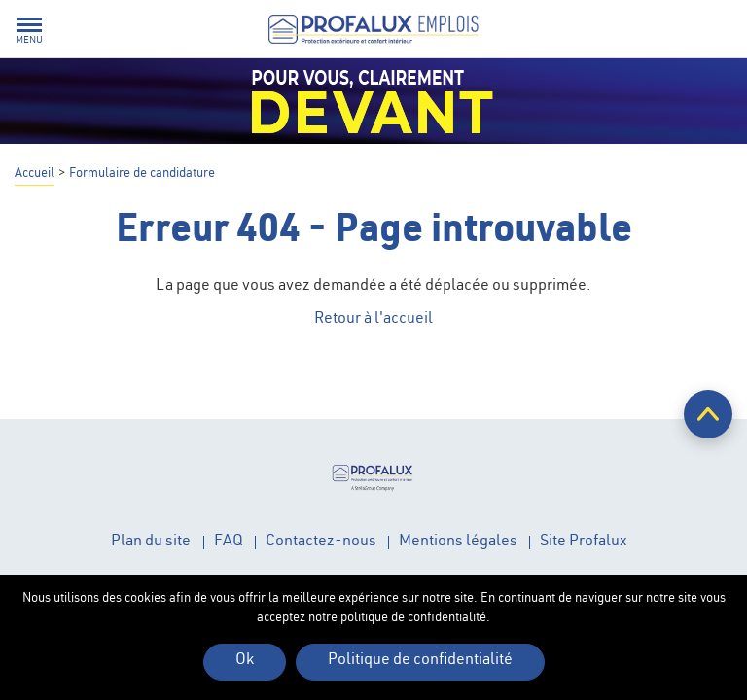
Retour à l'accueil (373, 320)
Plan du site (151, 542)
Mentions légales (458, 542)
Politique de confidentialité (420, 661)
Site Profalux (583, 542)
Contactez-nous (321, 542)
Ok (245, 661)
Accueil (35, 175)
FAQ (229, 542)
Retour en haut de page (708, 414)
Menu (29, 41)
